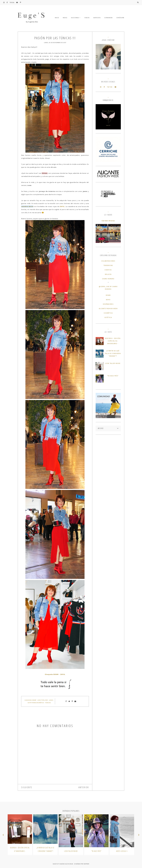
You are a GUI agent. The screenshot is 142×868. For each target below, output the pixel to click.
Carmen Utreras (108, 221)
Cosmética (108, 313)
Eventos (108, 270)
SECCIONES (75, 18)
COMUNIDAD (108, 18)
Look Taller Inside (113, 363)
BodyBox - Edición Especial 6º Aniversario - (113, 341)
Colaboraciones (108, 261)
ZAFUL (62, 206)
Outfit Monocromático (36, 703)
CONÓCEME (120, 18)
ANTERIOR (84, 787)
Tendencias (108, 265)
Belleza (108, 274)
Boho (108, 300)
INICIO (57, 18)
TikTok (12, 3)
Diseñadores (108, 304)
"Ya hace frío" (113, 376)
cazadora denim (27, 206)
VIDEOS (87, 18)
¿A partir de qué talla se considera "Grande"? (113, 353)
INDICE (65, 18)
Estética (108, 317)
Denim (108, 295)
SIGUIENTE (27, 787)
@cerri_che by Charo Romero (108, 288)
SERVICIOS (97, 18)
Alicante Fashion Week (108, 309)
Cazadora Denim (30, 700)
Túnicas (48, 703)
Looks (51, 700)
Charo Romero (108, 279)
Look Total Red (43, 700)
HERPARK (86, 864)
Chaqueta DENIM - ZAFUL (55, 674)
